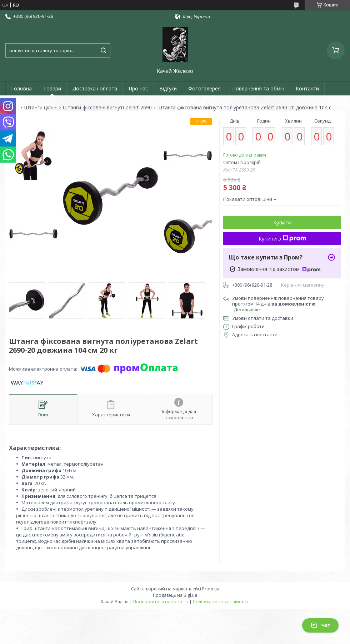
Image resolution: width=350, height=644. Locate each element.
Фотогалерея (204, 88)
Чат (320, 625)
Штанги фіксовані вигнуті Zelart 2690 (107, 108)
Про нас (138, 88)
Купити (282, 222)
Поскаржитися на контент (161, 602)
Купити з (282, 238)
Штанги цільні (41, 108)
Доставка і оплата (95, 88)
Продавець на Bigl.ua (175, 595)
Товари (52, 88)
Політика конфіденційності (221, 602)
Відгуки (168, 88)
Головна (21, 88)
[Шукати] (103, 50)
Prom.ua (211, 589)
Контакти (307, 88)
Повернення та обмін (258, 88)
